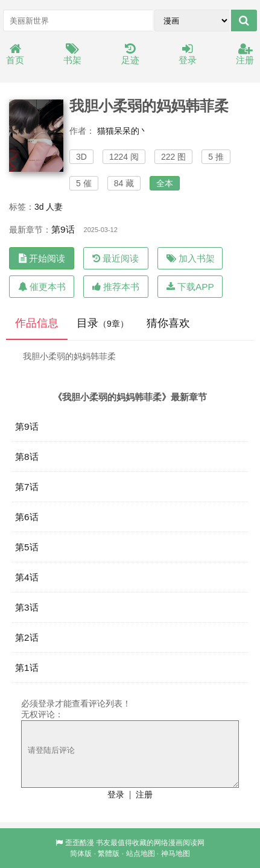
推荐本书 (116, 287)
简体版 (81, 854)
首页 (15, 55)
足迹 (130, 55)
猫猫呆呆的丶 (122, 131)
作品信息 (37, 323)
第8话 (27, 457)
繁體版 (109, 854)
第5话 (27, 547)
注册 (245, 55)
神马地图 (176, 854)
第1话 (27, 668)
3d (39, 207)
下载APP (190, 287)
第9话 (63, 229)
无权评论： (42, 714)
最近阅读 (116, 258)
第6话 (27, 517)
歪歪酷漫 (80, 843)
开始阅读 (42, 258)
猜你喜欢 (168, 323)
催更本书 (42, 287)
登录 (188, 55)
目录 (103, 323)
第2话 (27, 637)
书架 (72, 55)
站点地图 (141, 854)
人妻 (54, 207)
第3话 (27, 607)
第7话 (27, 487)
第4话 (27, 577)
